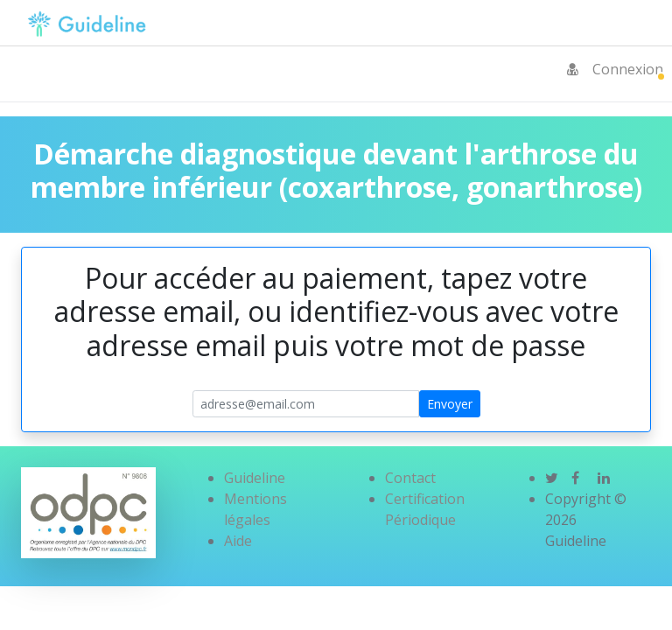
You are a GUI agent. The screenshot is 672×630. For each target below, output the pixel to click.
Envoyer (450, 404)
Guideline (255, 478)
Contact (410, 478)
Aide (238, 541)
